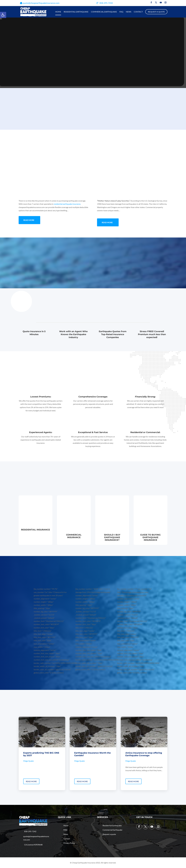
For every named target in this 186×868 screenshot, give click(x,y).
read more (31, 781)
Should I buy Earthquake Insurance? (112, 537)
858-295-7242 (106, 3)
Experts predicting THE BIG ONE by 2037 (41, 754)
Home (58, 12)
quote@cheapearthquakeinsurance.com (41, 3)
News (129, 12)
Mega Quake (28, 761)
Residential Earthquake (76, 12)
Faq (121, 12)
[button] (3, 15)
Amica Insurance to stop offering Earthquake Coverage (144, 754)
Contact (138, 12)
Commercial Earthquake (104, 12)
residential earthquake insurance (67, 204)
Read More (29, 220)
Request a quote (156, 12)
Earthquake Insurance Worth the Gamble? (92, 754)
